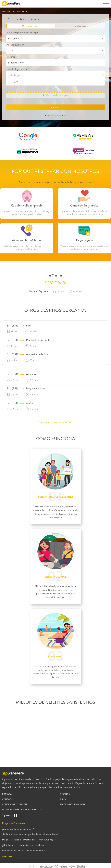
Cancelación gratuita (84, 205)
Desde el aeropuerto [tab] (31, 26)
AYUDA (63, 799)
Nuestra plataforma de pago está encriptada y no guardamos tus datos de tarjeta (84, 248)
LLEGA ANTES (55, 657)
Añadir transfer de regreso (55, 95)
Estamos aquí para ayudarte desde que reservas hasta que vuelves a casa (27, 248)
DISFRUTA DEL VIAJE (56, 577)
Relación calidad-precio (27, 205)
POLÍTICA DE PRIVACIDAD (72, 804)
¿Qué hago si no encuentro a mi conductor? (24, 845)
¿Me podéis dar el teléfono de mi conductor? (25, 850)
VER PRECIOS (55, 107)
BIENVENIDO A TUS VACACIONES (56, 497)
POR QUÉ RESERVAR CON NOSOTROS (56, 171)
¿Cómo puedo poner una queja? (18, 829)
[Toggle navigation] (106, 5)
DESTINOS (65, 794)
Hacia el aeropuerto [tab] (80, 26)
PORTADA (6, 11)
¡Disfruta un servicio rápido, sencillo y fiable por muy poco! (55, 182)
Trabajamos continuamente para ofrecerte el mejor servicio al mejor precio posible (27, 213)
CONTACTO (8, 799)
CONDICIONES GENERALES (15, 804)
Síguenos (9, 815)
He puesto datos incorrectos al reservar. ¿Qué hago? (29, 840)
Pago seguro (84, 240)
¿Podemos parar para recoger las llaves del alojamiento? (30, 834)
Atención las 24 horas (27, 240)
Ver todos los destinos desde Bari (56, 422)
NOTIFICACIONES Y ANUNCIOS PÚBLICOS (22, 810)
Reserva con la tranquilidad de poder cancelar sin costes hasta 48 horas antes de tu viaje (84, 213)
